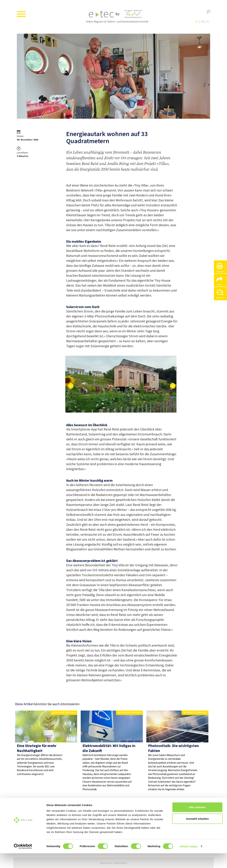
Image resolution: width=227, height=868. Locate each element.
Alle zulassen (197, 822)
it (208, 23)
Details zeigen (189, 861)
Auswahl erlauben (197, 834)
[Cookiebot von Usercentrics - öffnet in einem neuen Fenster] (23, 861)
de (197, 23)
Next (173, 386)
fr (202, 23)
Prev (71, 386)
